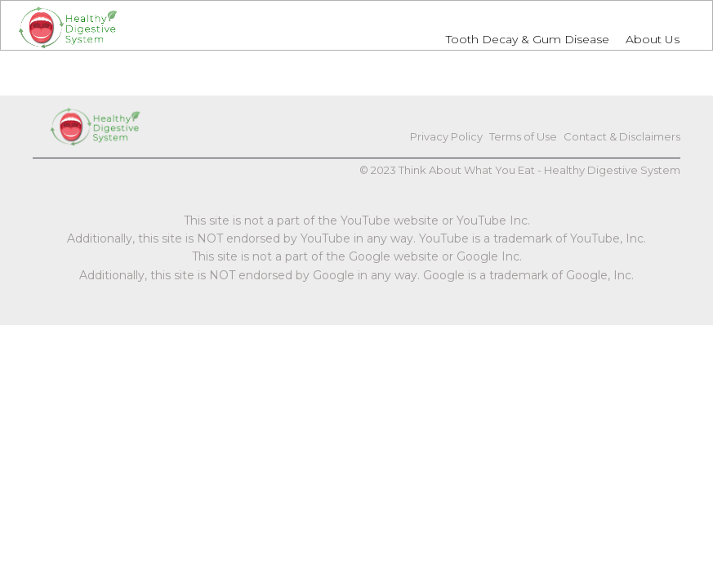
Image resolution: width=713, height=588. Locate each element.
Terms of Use (523, 136)
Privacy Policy (446, 136)
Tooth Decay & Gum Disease (528, 39)
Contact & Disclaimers (622, 136)
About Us (653, 39)
